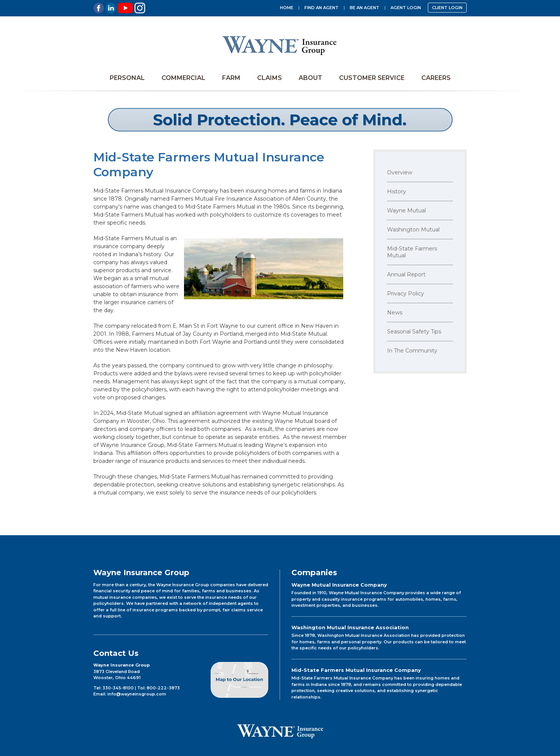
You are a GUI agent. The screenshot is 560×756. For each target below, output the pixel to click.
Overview (400, 172)
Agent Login (406, 8)
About (310, 78)
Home (287, 8)
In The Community (412, 351)
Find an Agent (322, 8)
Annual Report (406, 274)
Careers (436, 78)
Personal (127, 78)
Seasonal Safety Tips (414, 332)
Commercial (183, 78)
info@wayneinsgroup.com (137, 694)
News (395, 313)
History (397, 191)
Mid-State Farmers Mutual (412, 252)
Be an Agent (365, 8)
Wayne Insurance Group (280, 45)
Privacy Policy (406, 293)
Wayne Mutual (406, 211)
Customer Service (372, 78)
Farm (231, 78)
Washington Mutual (413, 230)
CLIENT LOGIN (447, 8)
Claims (270, 78)
